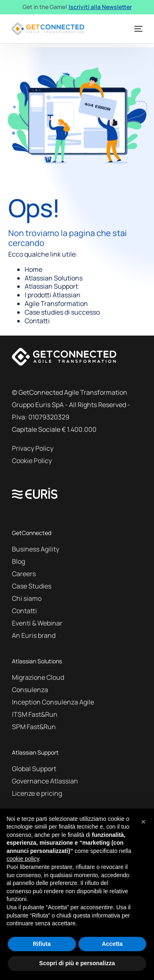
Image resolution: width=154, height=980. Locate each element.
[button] (143, 822)
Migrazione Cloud (38, 677)
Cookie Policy (32, 461)
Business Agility (36, 549)
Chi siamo (27, 598)
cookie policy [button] (23, 859)
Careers (24, 574)
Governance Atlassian (45, 781)
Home (33, 269)
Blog (18, 561)
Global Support (34, 769)
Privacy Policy (33, 448)
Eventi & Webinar (37, 623)
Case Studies (32, 586)
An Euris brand (34, 635)
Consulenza (30, 690)
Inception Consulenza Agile (53, 702)
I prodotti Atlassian (53, 295)
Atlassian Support (51, 286)
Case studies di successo (62, 312)
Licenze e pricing (37, 793)
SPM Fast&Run (34, 727)
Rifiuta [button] (42, 944)
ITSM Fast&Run (35, 714)
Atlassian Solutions (54, 278)
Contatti (37, 321)
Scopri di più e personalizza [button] (77, 963)
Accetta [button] (112, 944)
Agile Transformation (56, 303)
